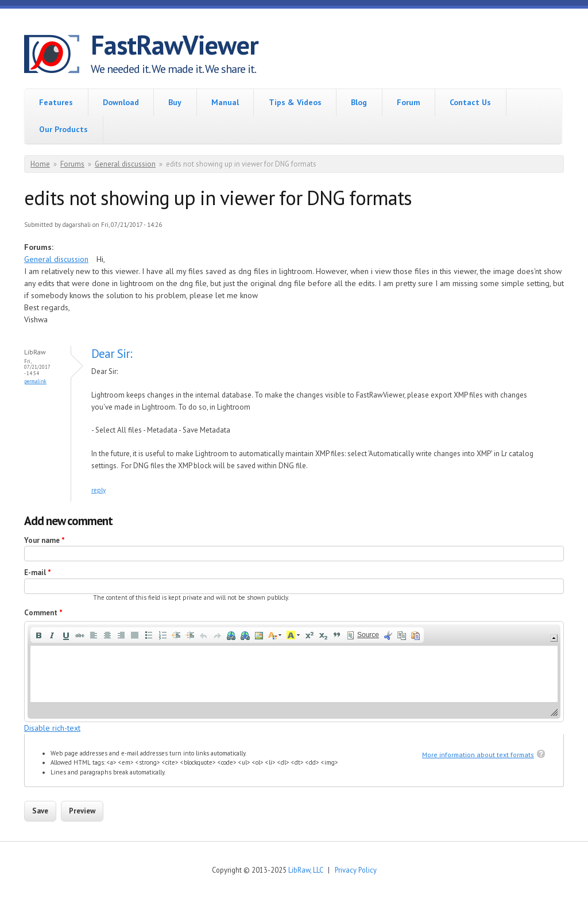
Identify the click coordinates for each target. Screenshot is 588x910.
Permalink (35, 381)
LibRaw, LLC (305, 870)
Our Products (63, 129)
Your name (45, 540)
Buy (175, 102)
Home (40, 164)
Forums (72, 164)
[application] (294, 671)
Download (121, 102)
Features (56, 102)
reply (98, 490)
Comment (43, 613)
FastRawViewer (175, 45)
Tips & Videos (295, 102)
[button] (38, 635)
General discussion (125, 164)
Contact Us (470, 102)
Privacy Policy (356, 870)
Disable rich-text (52, 728)
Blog (359, 102)
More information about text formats (478, 755)
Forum (409, 102)
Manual (225, 102)
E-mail (38, 572)
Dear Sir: (112, 354)
